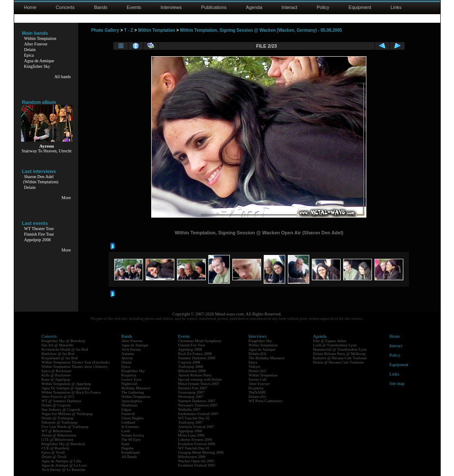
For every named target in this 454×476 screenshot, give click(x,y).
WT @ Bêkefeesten (57, 431)
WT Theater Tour (39, 229)
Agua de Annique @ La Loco (64, 465)
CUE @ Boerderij (56, 448)
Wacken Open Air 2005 (197, 461)
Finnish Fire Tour (39, 234)
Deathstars (130, 405)
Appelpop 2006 (190, 431)
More (66, 198)
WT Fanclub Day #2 (194, 418)
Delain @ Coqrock (56, 405)
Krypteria (129, 375)
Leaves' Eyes (132, 379)
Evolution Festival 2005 (197, 465)
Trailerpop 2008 (191, 367)
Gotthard (128, 422)
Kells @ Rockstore (56, 375)
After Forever (36, 44)
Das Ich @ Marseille (58, 345)
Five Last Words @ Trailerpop (65, 427)
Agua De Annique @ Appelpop (66, 388)
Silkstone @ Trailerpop (60, 422)
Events (134, 7)
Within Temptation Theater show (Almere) (75, 367)
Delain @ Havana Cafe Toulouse (338, 362)
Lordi (126, 431)
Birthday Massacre (136, 388)
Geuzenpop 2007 (191, 392)
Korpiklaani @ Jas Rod (60, 358)
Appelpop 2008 (37, 240)
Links (396, 7)
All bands (62, 77)
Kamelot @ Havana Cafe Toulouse (340, 358)
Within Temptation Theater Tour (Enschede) (76, 362)
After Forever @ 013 (58, 397)
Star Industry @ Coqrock (61, 409)
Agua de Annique (39, 61)
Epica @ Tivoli (53, 452)
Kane (126, 444)
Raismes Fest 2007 (193, 388)
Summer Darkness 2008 (197, 358)
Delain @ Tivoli (54, 457)
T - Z (129, 30)
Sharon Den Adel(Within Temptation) (41, 179)
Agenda (254, 7)
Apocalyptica (132, 401)
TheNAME (257, 392)
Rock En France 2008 (195, 354)
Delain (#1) (257, 397)
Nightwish (130, 384)
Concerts (65, 7)
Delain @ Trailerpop (58, 418)
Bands (101, 7)
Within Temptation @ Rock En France (71, 392)
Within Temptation (40, 38)
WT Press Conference (266, 401)
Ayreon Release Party (195, 375)
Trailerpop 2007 (191, 422)
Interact (290, 7)
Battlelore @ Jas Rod (58, 354)
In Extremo (130, 427)
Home (30, 7)
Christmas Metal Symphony (200, 341)
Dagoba (128, 448)
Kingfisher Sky (37, 66)
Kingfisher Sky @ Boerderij (64, 341)
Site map (397, 384)
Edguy (127, 409)
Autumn (128, 354)
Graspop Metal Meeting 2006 (201, 452)
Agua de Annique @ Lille (62, 461)
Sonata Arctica (133, 435)
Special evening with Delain (200, 379)
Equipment (360, 7)
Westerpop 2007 (191, 397)
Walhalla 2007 (189, 409)
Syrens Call (258, 379)
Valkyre (255, 367)
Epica (29, 55)
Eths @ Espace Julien (330, 341)
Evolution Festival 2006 (197, 444)
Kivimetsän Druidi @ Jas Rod (65, 349)
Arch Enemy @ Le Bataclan (64, 470)
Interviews (171, 7)
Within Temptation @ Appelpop (66, 384)
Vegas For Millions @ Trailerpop (67, 414)
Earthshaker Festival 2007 (198, 414)
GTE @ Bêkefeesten (58, 440)
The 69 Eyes (131, 440)
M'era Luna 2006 (192, 435)
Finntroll (128, 414)
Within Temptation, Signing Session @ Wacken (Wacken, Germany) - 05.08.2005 (261, 30)
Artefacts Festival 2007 (196, 427)
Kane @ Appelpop (56, 379)
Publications (214, 7)
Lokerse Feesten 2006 (195, 440)
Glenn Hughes (133, 418)
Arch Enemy (131, 349)
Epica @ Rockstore (57, 371)
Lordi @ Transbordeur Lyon (335, 345)
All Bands (129, 457)
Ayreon (127, 358)
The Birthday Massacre (267, 358)
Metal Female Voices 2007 (199, 384)
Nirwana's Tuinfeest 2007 (198, 405)
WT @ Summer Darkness (62, 401)
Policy (323, 7)
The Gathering (133, 392)
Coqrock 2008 (189, 362)
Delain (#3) (257, 354)
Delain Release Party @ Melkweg (339, 354)
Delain (30, 50)
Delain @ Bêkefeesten (59, 435)
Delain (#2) (257, 371)
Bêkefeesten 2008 (192, 371)
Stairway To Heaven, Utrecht (46, 151)
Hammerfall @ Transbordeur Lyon (340, 349)
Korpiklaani (131, 452)
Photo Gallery (105, 30)
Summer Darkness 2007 (197, 401)
